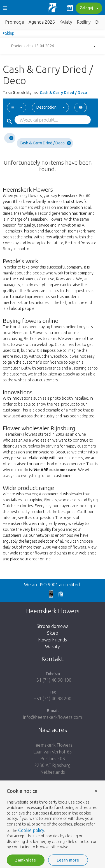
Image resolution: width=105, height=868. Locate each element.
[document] (53, 819)
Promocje (15, 22)
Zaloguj (88, 8)
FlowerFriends (53, 640)
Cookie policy (31, 830)
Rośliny (84, 22)
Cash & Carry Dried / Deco (45, 143)
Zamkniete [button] (26, 860)
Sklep (9, 33)
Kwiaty (66, 22)
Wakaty (53, 646)
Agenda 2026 (42, 22)
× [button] (96, 790)
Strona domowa (53, 626)
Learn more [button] (68, 860)
